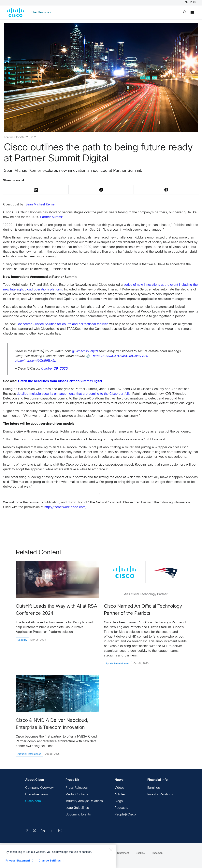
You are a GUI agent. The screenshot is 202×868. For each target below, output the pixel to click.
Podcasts (121, 808)
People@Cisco (125, 815)
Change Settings (50, 861)
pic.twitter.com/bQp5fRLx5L (35, 361)
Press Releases (77, 788)
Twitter (101, 190)
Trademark (157, 853)
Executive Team (36, 795)
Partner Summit (51, 217)
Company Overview (39, 788)
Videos (119, 788)
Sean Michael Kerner (41, 205)
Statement (123, 853)
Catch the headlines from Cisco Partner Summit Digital (60, 381)
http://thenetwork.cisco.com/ (65, 507)
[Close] (111, 850)
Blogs (119, 801)
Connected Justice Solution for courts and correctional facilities (62, 324)
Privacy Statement (18, 861)
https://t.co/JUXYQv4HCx (111, 356)
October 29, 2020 (54, 369)
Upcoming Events (78, 815)
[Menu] (192, 12)
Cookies (140, 853)
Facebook (166, 190)
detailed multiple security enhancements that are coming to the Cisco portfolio (74, 394)
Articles (120, 795)
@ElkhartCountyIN (85, 351)
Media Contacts (77, 795)
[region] (58, 856)
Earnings (154, 788)
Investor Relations (160, 795)
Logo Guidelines (77, 808)
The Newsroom (42, 12)
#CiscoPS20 (139, 356)
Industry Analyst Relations (84, 801)
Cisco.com (33, 801)
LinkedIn (36, 190)
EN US (190, 3)
